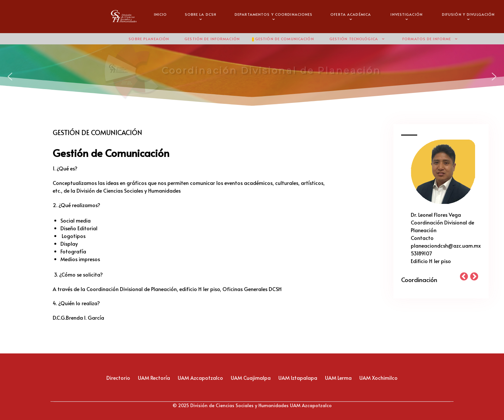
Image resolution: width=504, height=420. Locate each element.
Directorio (118, 378)
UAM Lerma (338, 378)
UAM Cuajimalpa (251, 378)
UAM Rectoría (154, 378)
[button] (10, 77)
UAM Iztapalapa (298, 378)
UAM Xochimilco (378, 378)
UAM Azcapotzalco (200, 378)
